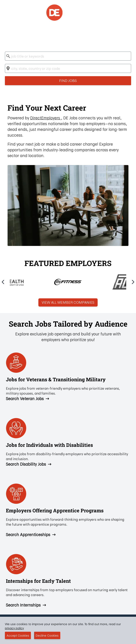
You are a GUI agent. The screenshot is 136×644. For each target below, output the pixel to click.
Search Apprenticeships (31, 535)
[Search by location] (68, 68)
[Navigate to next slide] (133, 282)
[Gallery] (68, 281)
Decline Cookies (47, 635)
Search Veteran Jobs (28, 399)
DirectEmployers (46, 118)
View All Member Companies (68, 302)
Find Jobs (68, 81)
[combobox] (68, 56)
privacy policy (14, 628)
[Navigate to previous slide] (3, 282)
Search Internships (26, 605)
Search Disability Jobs (29, 464)
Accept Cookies (18, 635)
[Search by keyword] (68, 56)
